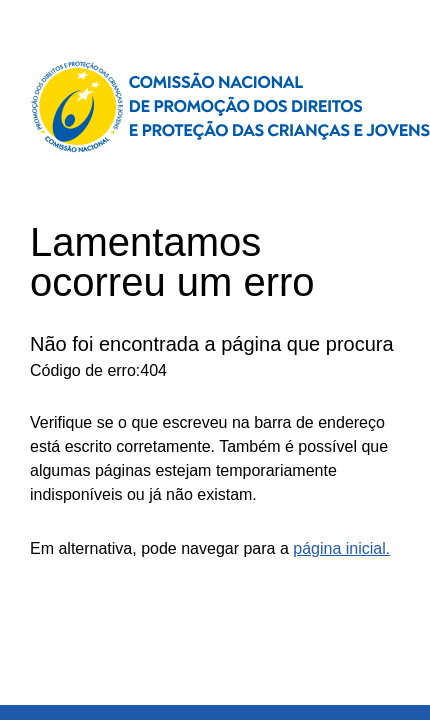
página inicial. (341, 548)
